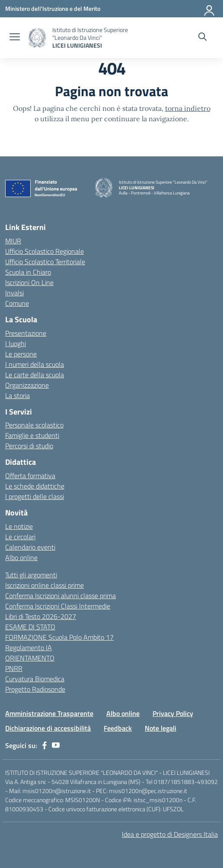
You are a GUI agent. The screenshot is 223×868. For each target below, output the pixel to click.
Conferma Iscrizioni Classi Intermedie (58, 606)
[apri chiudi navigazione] (15, 38)
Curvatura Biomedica (35, 679)
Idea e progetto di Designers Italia (170, 834)
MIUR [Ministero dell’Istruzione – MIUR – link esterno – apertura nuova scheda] (13, 241)
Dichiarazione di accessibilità (48, 728)
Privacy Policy (173, 713)
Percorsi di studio (29, 446)
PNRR (14, 668)
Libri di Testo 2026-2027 (41, 616)
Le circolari (20, 537)
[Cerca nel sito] (202, 38)
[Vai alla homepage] (37, 38)
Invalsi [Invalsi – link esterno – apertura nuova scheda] (14, 293)
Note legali (161, 728)
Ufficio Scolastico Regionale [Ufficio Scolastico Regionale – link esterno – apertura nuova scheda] (45, 251)
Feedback (118, 728)
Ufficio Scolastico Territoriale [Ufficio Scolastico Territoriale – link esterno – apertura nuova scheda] (45, 262)
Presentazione (26, 333)
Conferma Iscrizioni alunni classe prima (61, 596)
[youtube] (56, 745)
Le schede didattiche (35, 486)
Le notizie (19, 526)
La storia (18, 395)
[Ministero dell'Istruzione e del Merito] (53, 8)
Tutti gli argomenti (31, 575)
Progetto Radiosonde (35, 689)
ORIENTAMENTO (30, 658)
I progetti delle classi (35, 496)
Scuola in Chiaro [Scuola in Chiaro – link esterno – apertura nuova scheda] (28, 272)
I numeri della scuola (35, 364)
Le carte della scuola (35, 375)
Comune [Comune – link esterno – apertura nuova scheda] (17, 303)
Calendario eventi (30, 547)
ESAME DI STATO (30, 627)
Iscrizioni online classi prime (45, 585)
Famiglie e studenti (32, 435)
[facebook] (45, 745)
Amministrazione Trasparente (49, 713)
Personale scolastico (34, 425)
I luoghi (16, 343)
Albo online (21, 557)
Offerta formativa (30, 476)
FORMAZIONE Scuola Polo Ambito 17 (59, 637)
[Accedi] (210, 9)
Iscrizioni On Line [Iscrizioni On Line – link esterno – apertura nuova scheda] (29, 282)
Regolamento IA (29, 648)
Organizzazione (27, 385)
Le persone (21, 354)
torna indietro (188, 108)
